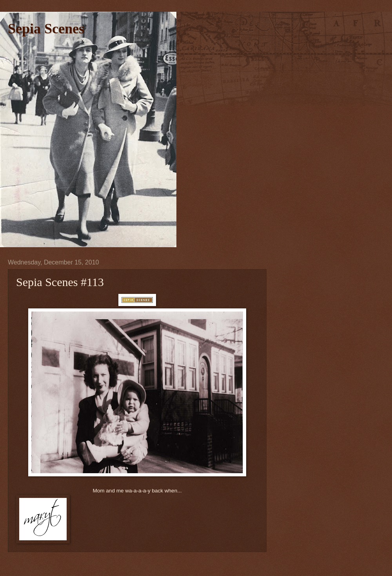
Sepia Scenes (46, 29)
